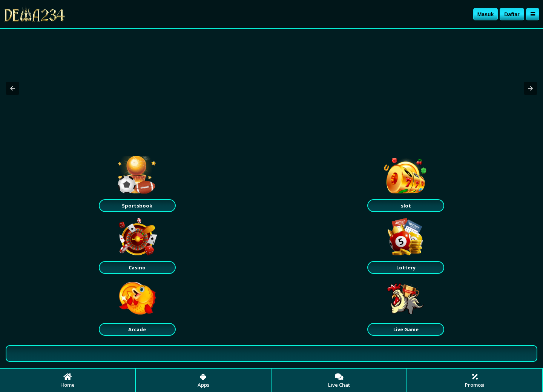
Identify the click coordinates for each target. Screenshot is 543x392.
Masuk (486, 14)
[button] (12, 88)
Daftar (512, 14)
